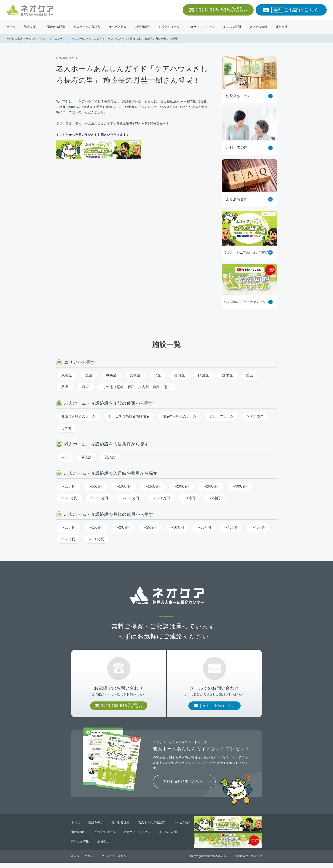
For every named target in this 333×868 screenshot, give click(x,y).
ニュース (60, 39)
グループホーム (222, 416)
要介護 (110, 457)
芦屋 (65, 387)
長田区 (180, 375)
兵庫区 (135, 375)
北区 (157, 375)
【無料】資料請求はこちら (181, 787)
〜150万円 (153, 486)
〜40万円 (231, 527)
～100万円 (97, 539)
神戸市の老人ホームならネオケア (27, 39)
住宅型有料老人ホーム (179, 416)
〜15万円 (96, 527)
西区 (250, 375)
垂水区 (228, 375)
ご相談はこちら (295, 10)
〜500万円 (69, 498)
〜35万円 (204, 527)
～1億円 (189, 498)
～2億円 (214, 498)
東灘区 (67, 375)
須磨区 (204, 375)
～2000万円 (130, 498)
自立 (65, 457)
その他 (66, 428)
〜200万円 (182, 486)
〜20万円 (123, 527)
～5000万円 (161, 498)
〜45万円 (258, 527)
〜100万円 (124, 486)
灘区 (89, 375)
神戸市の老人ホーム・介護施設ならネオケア (234, 861)
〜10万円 (68, 486)
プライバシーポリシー (115, 861)
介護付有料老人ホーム (78, 416)
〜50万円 (96, 486)
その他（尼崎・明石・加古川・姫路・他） (136, 387)
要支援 (86, 457)
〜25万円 (150, 527)
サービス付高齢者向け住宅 (129, 416)
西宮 (85, 387)
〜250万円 (211, 486)
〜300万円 (240, 486)
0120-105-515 (222, 10)
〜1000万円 (99, 498)
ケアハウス (255, 416)
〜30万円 (177, 527)
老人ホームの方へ (82, 861)
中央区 (111, 375)
